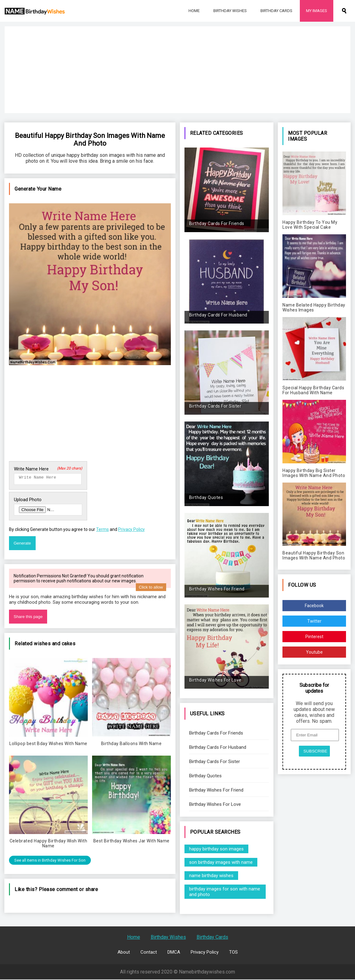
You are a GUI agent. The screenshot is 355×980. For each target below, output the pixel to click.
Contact (149, 953)
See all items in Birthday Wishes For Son (50, 862)
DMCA (174, 953)
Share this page (28, 618)
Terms (102, 531)
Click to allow (151, 589)
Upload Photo (28, 501)
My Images (317, 11)
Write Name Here (48, 469)
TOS (233, 953)
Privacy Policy (131, 531)
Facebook (314, 606)
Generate (22, 545)
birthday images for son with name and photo (225, 892)
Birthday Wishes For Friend (216, 790)
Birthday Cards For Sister (215, 761)
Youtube (314, 652)
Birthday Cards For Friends (216, 733)
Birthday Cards (276, 11)
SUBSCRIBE (315, 751)
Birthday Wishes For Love (215, 804)
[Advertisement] (177, 70)
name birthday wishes (211, 876)
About (124, 953)
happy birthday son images (216, 849)
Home (194, 11)
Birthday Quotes (205, 776)
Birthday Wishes (230, 11)
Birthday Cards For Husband (218, 747)
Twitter (314, 621)
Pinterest (314, 637)
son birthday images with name (221, 862)
